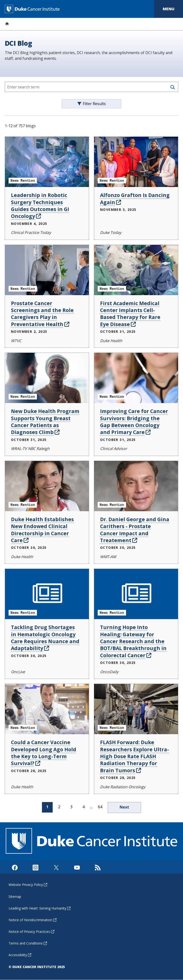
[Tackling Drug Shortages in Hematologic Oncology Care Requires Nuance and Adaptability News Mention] (47, 594)
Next (124, 807)
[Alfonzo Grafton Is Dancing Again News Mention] (136, 162)
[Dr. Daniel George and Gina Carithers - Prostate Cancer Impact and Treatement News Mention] (136, 486)
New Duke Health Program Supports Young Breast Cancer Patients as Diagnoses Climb (45, 422)
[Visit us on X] (56, 867)
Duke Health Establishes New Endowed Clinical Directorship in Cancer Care (42, 530)
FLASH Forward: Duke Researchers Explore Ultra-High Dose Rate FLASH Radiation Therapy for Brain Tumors (135, 756)
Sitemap (15, 897)
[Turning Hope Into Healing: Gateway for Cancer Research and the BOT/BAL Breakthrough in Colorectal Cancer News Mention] (136, 594)
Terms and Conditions (28, 943)
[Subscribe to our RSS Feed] (98, 867)
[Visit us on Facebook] (15, 867)
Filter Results (92, 104)
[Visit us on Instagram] (35, 867)
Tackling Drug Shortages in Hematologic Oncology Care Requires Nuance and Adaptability (45, 638)
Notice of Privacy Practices (31, 932)
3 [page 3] (71, 807)
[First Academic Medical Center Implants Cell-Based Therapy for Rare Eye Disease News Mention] (136, 270)
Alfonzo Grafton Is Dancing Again (135, 199)
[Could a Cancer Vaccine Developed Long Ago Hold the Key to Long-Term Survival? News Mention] (47, 709)
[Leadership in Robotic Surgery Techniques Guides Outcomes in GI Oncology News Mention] (47, 162)
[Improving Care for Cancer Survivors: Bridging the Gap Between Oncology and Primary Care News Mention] (136, 378)
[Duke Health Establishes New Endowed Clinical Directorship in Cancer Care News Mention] (47, 486)
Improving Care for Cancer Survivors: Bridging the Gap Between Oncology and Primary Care (134, 422)
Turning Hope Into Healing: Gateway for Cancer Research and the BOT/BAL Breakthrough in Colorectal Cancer (133, 641)
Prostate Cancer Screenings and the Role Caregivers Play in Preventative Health (42, 314)
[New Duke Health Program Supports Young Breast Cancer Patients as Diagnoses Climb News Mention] (47, 378)
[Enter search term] (91, 87)
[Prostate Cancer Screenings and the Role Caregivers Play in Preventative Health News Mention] (47, 270)
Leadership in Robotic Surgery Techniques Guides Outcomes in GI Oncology (40, 206)
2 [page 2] (59, 807)
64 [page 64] (100, 807)
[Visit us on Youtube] (77, 867)
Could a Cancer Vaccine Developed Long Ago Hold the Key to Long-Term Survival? (44, 753)
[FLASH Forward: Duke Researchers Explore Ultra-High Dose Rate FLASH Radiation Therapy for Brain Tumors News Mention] (136, 709)
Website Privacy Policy (28, 885)
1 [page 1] (47, 807)
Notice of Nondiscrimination (33, 920)
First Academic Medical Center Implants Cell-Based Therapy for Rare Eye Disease (130, 314)
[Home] (7, 23)
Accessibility (20, 955)
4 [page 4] (84, 807)
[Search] (173, 87)
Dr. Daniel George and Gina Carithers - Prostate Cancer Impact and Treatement (135, 530)
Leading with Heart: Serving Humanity (40, 908)
